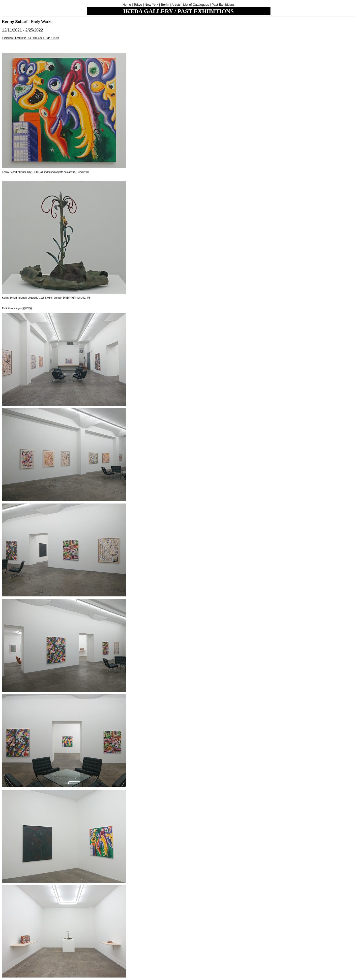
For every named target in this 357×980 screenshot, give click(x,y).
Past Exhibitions (223, 5)
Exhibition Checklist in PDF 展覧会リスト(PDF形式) (30, 38)
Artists (176, 5)
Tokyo (138, 5)
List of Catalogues (196, 5)
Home (127, 5)
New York (152, 5)
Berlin (165, 5)
